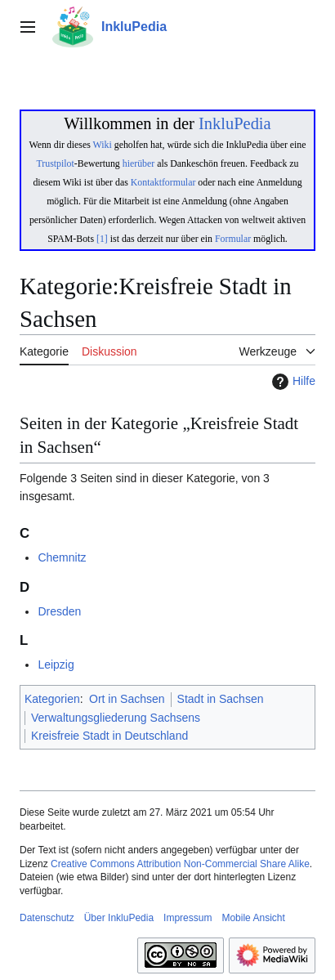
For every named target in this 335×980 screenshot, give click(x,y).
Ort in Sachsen (127, 699)
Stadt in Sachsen (221, 699)
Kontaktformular (163, 182)
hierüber (138, 163)
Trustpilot (56, 163)
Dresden (59, 611)
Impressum (188, 918)
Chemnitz (62, 557)
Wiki (103, 145)
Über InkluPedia (119, 918)
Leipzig (56, 665)
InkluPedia (235, 123)
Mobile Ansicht (253, 918)
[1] (102, 239)
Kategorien (52, 699)
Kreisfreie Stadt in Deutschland (109, 736)
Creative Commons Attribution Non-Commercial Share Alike (180, 864)
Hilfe (292, 382)
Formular (233, 239)
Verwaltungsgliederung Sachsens (116, 718)
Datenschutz (47, 918)
